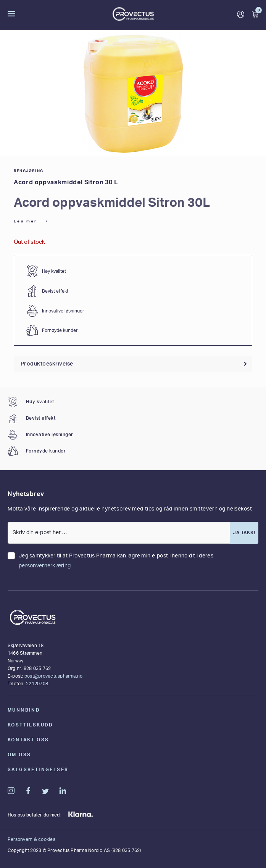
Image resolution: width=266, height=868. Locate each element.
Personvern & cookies (31, 839)
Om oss (19, 755)
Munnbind (24, 710)
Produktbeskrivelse (47, 364)
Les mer (26, 221)
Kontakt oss (28, 740)
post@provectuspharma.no (54, 676)
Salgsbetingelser (38, 770)
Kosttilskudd (31, 725)
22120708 (37, 684)
